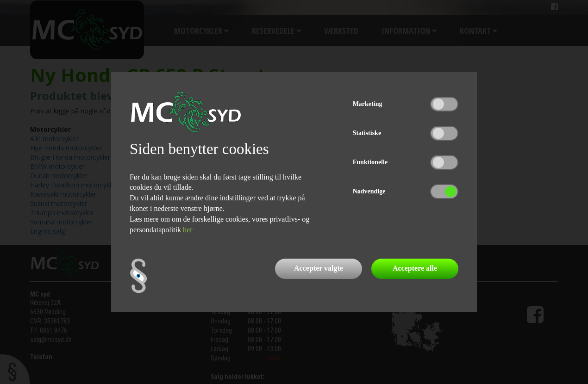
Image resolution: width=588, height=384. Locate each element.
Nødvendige (369, 191)
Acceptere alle (415, 268)
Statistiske (367, 133)
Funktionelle (370, 162)
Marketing (368, 104)
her (188, 230)
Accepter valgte (319, 268)
